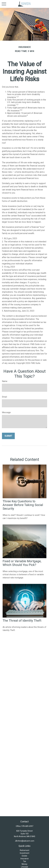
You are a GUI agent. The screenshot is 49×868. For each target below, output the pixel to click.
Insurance (25, 859)
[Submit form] (8, 436)
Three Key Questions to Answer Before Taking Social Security (23, 505)
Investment (25, 853)
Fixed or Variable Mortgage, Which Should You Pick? (22, 563)
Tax (24, 861)
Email (4, 397)
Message (6, 412)
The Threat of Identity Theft (22, 621)
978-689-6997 (27, 826)
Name (5, 381)
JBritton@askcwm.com (25, 841)
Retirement (25, 850)
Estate (24, 856)
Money (24, 864)
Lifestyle (25, 867)
